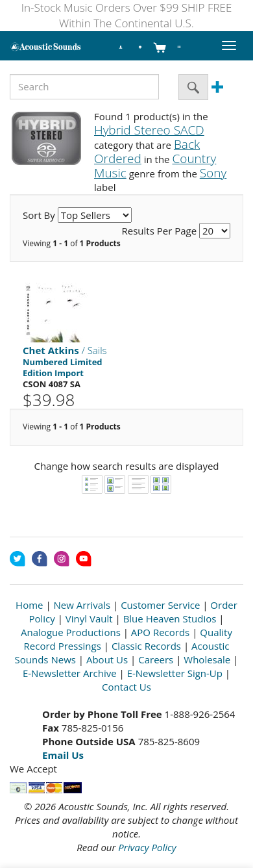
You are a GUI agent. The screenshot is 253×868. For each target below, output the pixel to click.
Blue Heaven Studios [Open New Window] (170, 619)
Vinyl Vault (89, 619)
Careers (156, 659)
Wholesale (207, 659)
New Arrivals (82, 605)
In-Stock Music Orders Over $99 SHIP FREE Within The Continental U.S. (127, 15)
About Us (107, 659)
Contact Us (126, 687)
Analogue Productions (71, 632)
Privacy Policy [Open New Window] (147, 847)
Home (29, 605)
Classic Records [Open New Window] (146, 646)
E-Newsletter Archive (70, 673)
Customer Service (160, 605)
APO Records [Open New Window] (160, 632)
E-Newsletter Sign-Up (175, 673)
